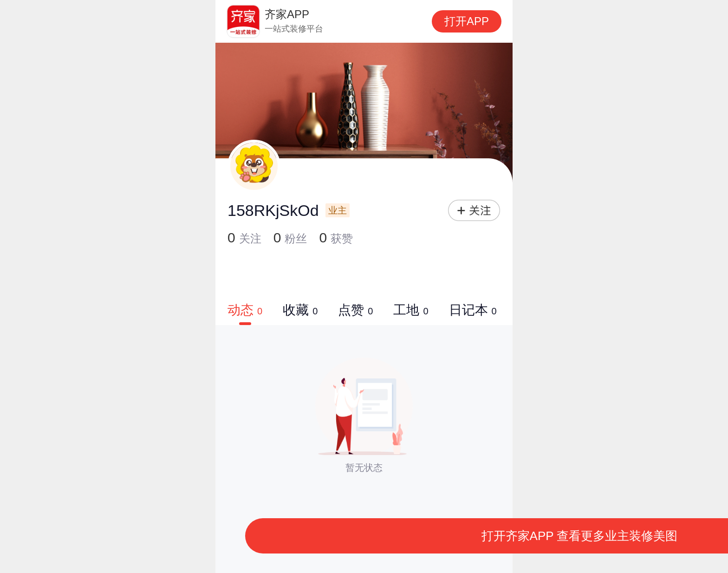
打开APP (467, 21)
